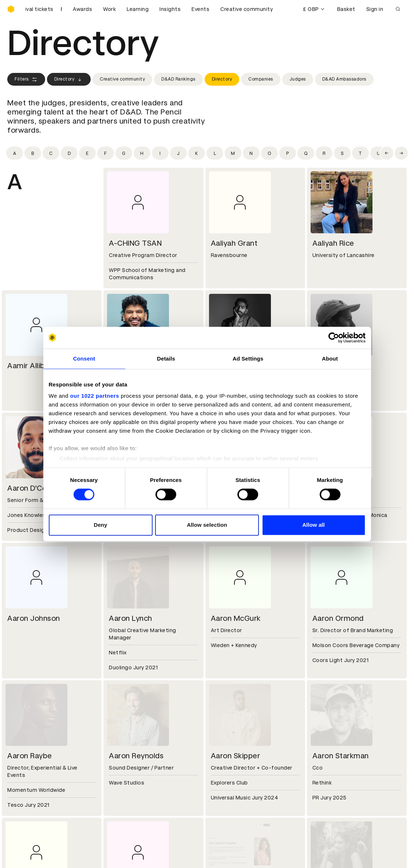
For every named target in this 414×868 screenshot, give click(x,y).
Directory (69, 79)
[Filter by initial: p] (288, 153)
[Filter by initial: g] (124, 153)
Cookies (120, 784)
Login (219, 775)
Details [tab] (166, 359)
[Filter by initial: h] (142, 153)
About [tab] (330, 359)
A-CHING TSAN (135, 243)
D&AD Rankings (178, 79)
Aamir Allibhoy (32, 366)
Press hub (224, 732)
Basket (346, 9)
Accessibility (126, 801)
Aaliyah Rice (333, 243)
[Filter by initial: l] (215, 153)
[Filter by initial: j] (178, 153)
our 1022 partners (95, 396)
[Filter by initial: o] (269, 153)
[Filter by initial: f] (106, 153)
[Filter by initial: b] (33, 153)
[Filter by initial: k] (197, 153)
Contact (223, 723)
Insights (170, 9)
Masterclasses (27, 801)
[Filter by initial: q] (306, 153)
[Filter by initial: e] (87, 153)
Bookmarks (226, 793)
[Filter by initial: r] (324, 153)
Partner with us (129, 732)
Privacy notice (127, 793)
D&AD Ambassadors (344, 79)
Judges (298, 79)
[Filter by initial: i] (160, 153)
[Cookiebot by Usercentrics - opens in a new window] (334, 338)
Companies (261, 79)
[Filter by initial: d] (69, 153)
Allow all (314, 525)
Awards (82, 9)
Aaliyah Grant (234, 243)
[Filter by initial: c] (51, 153)
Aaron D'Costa (33, 488)
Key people (21, 732)
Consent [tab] (84, 359)
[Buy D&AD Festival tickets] (44, 9)
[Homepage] (11, 9)
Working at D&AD (131, 723)
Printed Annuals (28, 784)
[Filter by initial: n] (251, 153)
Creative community (247, 9)
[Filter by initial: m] (233, 153)
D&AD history (25, 723)
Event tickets (25, 810)
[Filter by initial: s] (342, 153)
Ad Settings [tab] (248, 359)
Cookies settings (39, 855)
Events (200, 9)
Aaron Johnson (34, 618)
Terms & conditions (135, 775)
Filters (26, 79)
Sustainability (25, 740)
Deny (100, 525)
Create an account (236, 784)
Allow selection (207, 525)
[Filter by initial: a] (15, 153)
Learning (138, 9)
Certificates (23, 793)
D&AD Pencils (25, 775)
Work (109, 9)
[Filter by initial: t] (360, 153)
